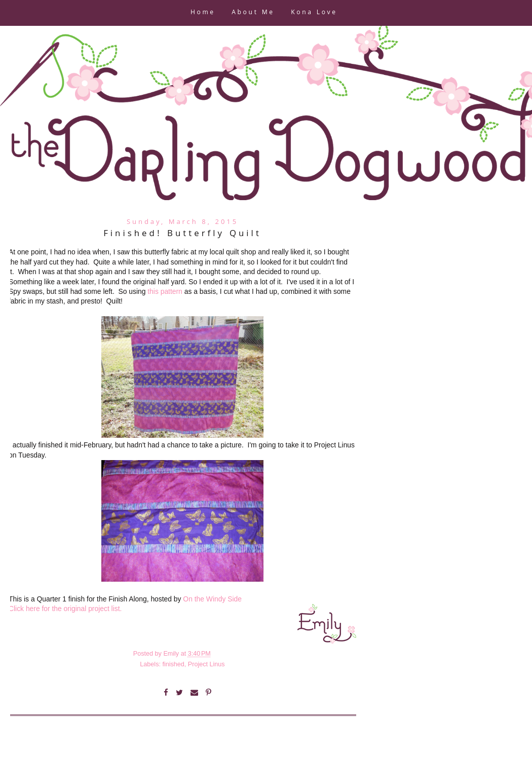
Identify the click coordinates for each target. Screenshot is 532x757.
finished (173, 664)
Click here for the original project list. (65, 609)
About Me (253, 13)
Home (203, 13)
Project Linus (206, 664)
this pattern (165, 291)
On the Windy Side (212, 599)
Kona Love (314, 13)
